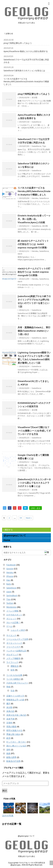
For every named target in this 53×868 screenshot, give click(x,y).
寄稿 (8, 687)
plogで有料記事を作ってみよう (18, 43)
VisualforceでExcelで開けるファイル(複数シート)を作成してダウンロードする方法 (34, 431)
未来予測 (10, 719)
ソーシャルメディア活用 (17, 639)
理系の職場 (11, 727)
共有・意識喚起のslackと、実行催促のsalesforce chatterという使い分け (34, 331)
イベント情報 (12, 611)
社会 (13, 691)
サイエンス (11, 635)
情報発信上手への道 (15, 700)
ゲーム (9, 626)
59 (21, 518)
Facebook (11, 565)
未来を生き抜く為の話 (16, 715)
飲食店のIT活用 (13, 761)
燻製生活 (15, 666)
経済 (8, 738)
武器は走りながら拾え (27, 856)
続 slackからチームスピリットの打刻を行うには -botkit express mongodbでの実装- (33, 244)
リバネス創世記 (13, 679)
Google (35, 462)
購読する (8, 530)
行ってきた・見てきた (16, 742)
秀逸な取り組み (13, 734)
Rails (9, 584)
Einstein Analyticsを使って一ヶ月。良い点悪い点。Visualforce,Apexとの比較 (34, 219)
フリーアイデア (13, 647)
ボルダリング (12, 655)
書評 (8, 704)
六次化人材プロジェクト (17, 683)
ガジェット (11, 619)
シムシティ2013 (18, 630)
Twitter (10, 603)
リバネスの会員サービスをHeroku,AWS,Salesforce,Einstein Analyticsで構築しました (26, 82)
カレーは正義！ (13, 622)
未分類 (35, 98)
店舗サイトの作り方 (15, 696)
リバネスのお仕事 (14, 675)
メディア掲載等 (13, 658)
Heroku (35, 198)
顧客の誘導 (11, 757)
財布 (13, 670)
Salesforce (37, 122)
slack (20, 254)
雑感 (8, 753)
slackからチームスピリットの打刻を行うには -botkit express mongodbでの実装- (34, 272)
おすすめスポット (14, 615)
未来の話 (10, 711)
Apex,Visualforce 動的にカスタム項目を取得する (26, 51)
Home (7, 540)
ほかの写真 (8, 816)
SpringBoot (12, 596)
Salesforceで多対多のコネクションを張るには (24, 71)
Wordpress (11, 607)
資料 (8, 750)
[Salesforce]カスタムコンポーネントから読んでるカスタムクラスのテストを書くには (34, 483)
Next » (29, 518)
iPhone (10, 576)
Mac (8, 580)
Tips (44, 146)
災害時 (9, 723)
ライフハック (12, 662)
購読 (5, 791)
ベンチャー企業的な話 (16, 651)
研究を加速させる (14, 730)
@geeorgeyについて (15, 535)
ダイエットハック (14, 643)
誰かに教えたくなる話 (16, 746)
